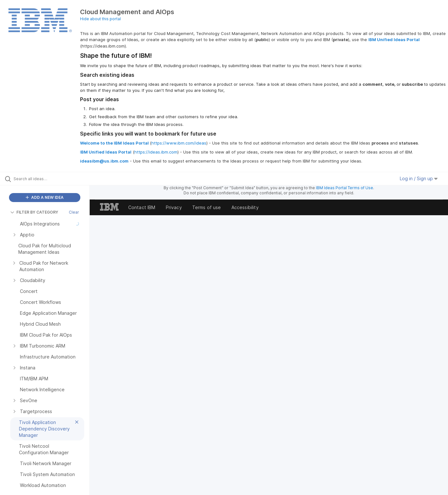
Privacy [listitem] (174, 207)
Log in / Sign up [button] (419, 178)
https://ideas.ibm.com (156, 152)
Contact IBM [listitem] (142, 207)
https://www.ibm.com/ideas (179, 143)
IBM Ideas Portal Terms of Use (345, 188)
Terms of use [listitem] (207, 207)
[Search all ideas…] (53, 179)
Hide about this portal (100, 19)
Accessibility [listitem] (245, 207)
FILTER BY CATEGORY (34, 212)
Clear (74, 212)
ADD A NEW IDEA (45, 197)
